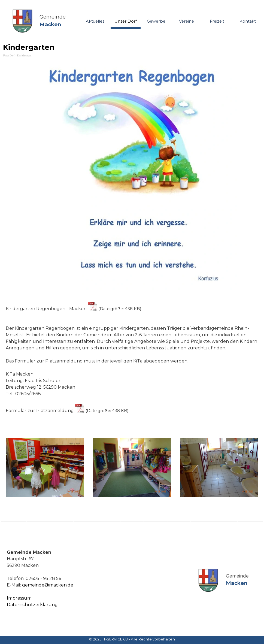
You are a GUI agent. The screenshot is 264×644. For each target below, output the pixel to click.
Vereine (186, 21)
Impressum (19, 598)
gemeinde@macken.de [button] (48, 585)
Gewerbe (156, 21)
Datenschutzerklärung (32, 605)
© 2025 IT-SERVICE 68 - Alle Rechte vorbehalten (132, 639)
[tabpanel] (56, 21)
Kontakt (248, 21)
